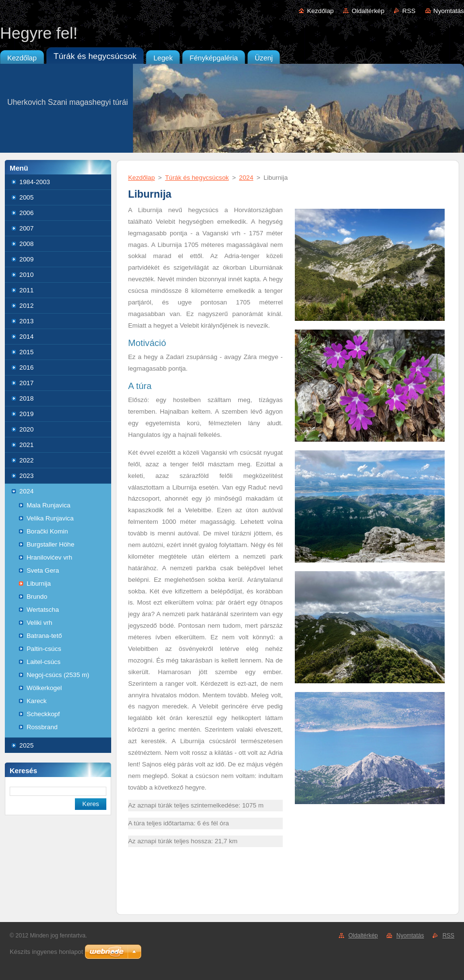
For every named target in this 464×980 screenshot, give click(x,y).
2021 (27, 445)
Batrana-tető (44, 636)
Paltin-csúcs (44, 649)
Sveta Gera (43, 570)
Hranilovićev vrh (49, 557)
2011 (27, 290)
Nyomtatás (449, 11)
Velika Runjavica (50, 518)
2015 (27, 352)
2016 (27, 367)
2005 (27, 197)
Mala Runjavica (49, 505)
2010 (27, 275)
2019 (27, 414)
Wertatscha (43, 610)
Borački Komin (47, 531)
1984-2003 (35, 182)
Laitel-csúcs (43, 662)
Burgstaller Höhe (51, 544)
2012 (27, 306)
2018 (27, 398)
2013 (27, 321)
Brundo (37, 597)
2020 (27, 429)
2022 (27, 460)
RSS (409, 11)
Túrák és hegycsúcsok (197, 178)
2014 (27, 337)
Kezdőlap (320, 11)
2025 (27, 745)
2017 (27, 383)
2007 (27, 228)
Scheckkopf (43, 714)
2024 (27, 491)
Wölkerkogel (44, 688)
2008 (27, 244)
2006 (27, 213)
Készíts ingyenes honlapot (46, 952)
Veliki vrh (39, 623)
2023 (27, 476)
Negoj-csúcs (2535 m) (58, 675)
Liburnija (39, 584)
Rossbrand (42, 727)
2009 (27, 259)
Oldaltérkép (368, 11)
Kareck (36, 701)
